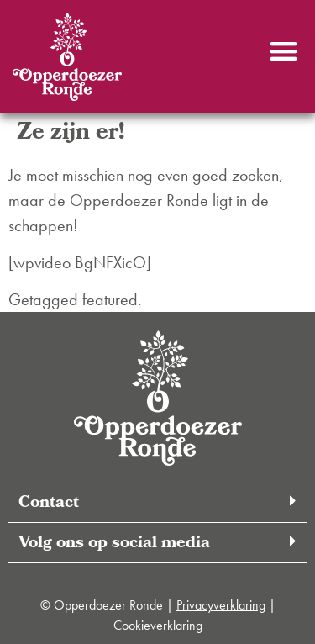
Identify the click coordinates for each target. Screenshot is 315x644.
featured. (112, 299)
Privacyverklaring (221, 605)
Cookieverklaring (158, 625)
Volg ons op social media (114, 544)
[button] (283, 51)
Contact (49, 504)
